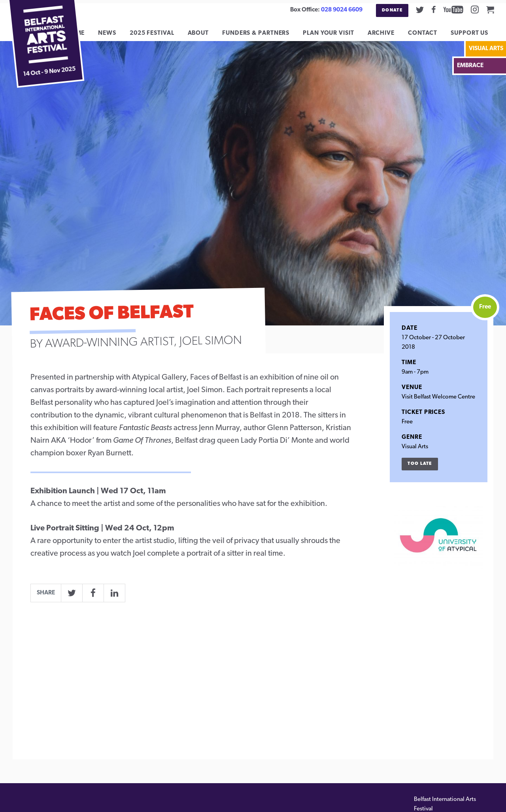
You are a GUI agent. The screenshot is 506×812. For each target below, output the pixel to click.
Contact (429, 36)
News (113, 36)
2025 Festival (158, 36)
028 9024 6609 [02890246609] (342, 10)
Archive (387, 36)
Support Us (475, 36)
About (204, 36)
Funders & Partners (262, 36)
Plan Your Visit (334, 36)
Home (81, 36)
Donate (392, 10)
